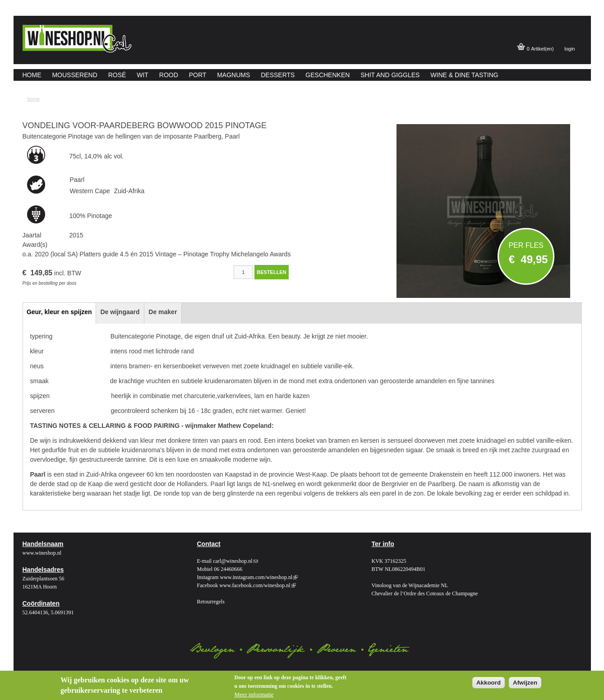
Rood (169, 75)
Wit (143, 75)
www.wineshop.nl (42, 553)
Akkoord (489, 683)
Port (198, 75)
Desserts (278, 75)
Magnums (233, 75)
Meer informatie (254, 694)
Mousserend (74, 75)
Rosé (117, 75)
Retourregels (211, 602)
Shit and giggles (390, 75)
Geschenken (327, 75)
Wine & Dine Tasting (464, 75)
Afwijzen (525, 683)
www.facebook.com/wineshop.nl (258, 585)
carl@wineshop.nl (235, 561)
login (569, 49)
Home (32, 75)
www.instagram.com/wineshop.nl (259, 577)
